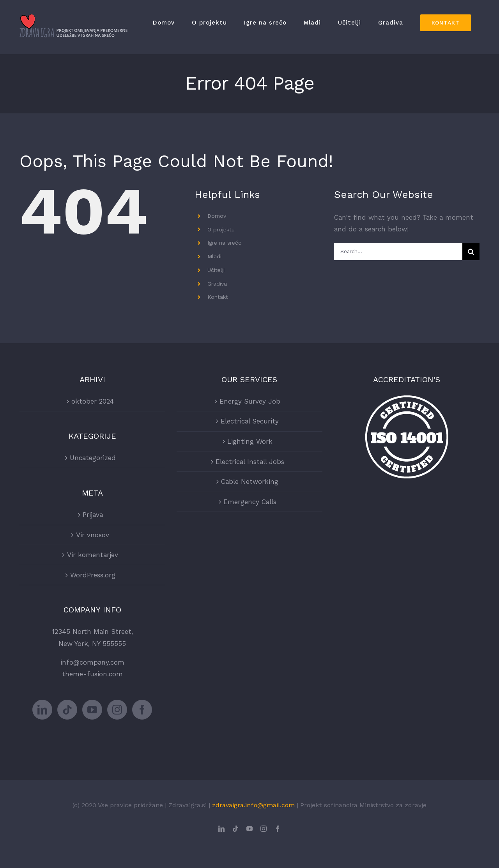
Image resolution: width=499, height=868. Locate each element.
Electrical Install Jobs (250, 462)
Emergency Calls (250, 502)
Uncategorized (93, 458)
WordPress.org (93, 575)
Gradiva (217, 284)
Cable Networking (250, 482)
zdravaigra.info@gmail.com (253, 805)
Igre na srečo (225, 243)
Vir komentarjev (93, 555)
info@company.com (92, 662)
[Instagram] (117, 710)
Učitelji (216, 270)
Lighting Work (250, 441)
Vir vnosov (93, 535)
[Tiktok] (67, 710)
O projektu (221, 229)
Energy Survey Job (250, 401)
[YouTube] (92, 710)
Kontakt (218, 297)
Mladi (214, 256)
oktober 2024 (93, 401)
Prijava (93, 515)
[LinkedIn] (42, 710)
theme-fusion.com (92, 674)
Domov (217, 216)
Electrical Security (250, 421)
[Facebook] (142, 710)
